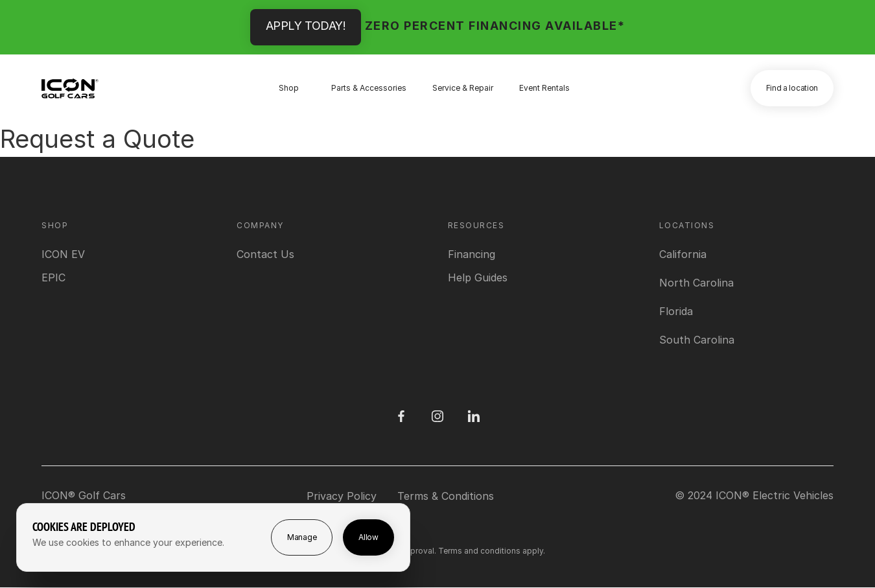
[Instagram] (437, 416)
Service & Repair (463, 88)
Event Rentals (544, 88)
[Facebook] (401, 416)
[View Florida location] (676, 311)
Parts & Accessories (369, 88)
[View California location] (683, 254)
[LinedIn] (474, 416)
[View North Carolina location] (696, 283)
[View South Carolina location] (697, 340)
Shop (289, 88)
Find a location (792, 88)
